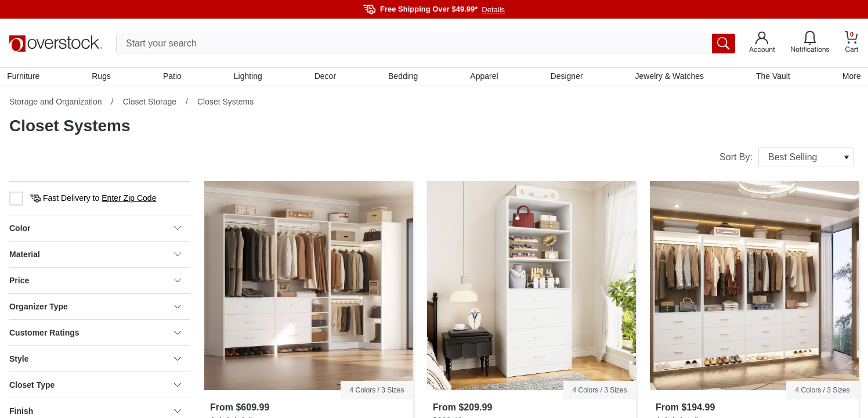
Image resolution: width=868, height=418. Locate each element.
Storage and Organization (56, 104)
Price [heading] (95, 283)
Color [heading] (95, 230)
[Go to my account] (762, 44)
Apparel (484, 77)
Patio (173, 77)
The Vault (771, 77)
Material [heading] (95, 257)
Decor (325, 77)
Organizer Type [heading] (95, 309)
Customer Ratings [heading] (95, 335)
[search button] (724, 44)
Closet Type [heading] (95, 387)
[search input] (426, 44)
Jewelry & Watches (668, 77)
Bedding (403, 77)
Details (493, 10)
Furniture (26, 77)
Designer (566, 77)
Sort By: (787, 160)
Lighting (249, 77)
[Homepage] (56, 44)
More (849, 77)
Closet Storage (149, 104)
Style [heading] (95, 361)
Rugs (103, 77)
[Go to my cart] (852, 43)
